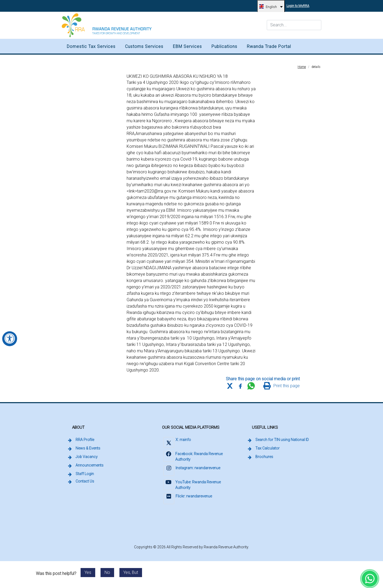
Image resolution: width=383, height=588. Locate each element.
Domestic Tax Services (91, 46)
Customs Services (144, 46)
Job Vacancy (87, 457)
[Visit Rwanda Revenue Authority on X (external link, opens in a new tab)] (177, 443)
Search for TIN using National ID (282, 439)
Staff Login (85, 473)
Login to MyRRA (299, 4)
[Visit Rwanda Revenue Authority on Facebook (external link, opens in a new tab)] (194, 457)
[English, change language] (271, 7)
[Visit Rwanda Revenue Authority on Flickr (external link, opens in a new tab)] (188, 499)
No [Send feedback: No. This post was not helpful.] (107, 572)
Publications (224, 46)
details (316, 67)
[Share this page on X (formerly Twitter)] (230, 386)
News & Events (88, 448)
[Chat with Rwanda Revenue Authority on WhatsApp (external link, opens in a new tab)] (370, 579)
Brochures (264, 457)
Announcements (89, 465)
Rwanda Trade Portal (269, 46)
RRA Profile (85, 440)
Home (302, 67)
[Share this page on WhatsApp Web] (251, 386)
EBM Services (187, 46)
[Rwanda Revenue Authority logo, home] (107, 25)
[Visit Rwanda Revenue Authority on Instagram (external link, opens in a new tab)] (192, 471)
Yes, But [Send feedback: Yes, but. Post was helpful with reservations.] (131, 572)
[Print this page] (282, 386)
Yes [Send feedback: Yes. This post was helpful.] (88, 572)
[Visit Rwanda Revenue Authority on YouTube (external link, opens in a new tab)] (194, 485)
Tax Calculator (267, 448)
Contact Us (85, 481)
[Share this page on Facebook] (240, 386)
